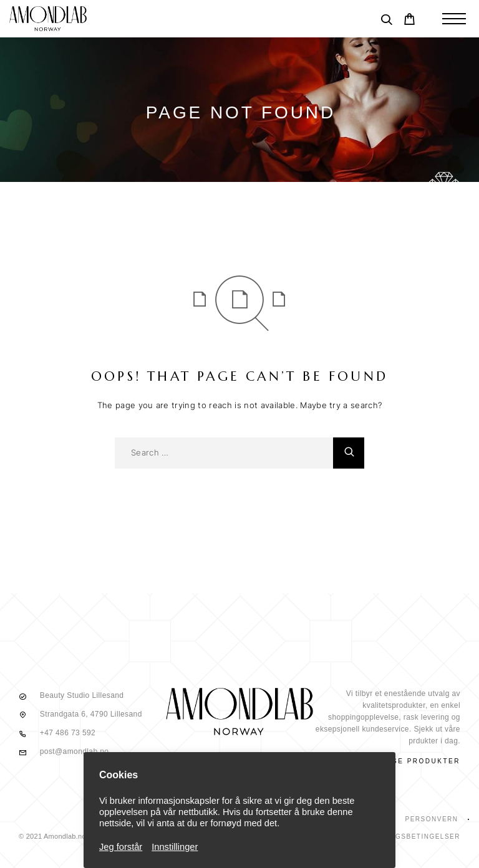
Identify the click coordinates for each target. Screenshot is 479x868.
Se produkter (426, 761)
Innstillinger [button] (175, 847)
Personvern (431, 819)
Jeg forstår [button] (121, 847)
